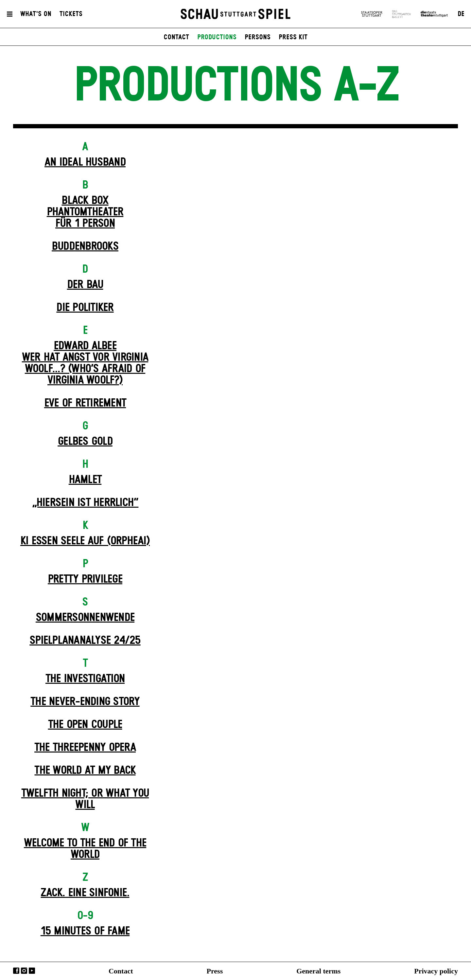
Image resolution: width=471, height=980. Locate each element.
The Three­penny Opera (85, 748)
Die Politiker (85, 308)
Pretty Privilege (85, 579)
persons (258, 37)
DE (461, 14)
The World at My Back (85, 771)
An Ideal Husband (85, 162)
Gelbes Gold (85, 442)
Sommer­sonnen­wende (85, 618)
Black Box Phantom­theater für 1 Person (85, 212)
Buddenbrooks (85, 246)
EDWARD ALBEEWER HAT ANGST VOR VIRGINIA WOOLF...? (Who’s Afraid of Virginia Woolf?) (85, 363)
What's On (36, 14)
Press (215, 971)
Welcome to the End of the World (85, 849)
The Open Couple (85, 725)
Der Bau (85, 285)
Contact (121, 971)
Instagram (24, 971)
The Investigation (85, 679)
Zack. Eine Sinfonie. (85, 893)
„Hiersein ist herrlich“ (85, 503)
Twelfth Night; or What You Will (85, 799)
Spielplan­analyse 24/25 (85, 641)
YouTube (32, 971)
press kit (293, 37)
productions (217, 37)
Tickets (71, 14)
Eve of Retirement (85, 403)
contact (176, 37)
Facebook (16, 971)
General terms (318, 971)
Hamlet (85, 480)
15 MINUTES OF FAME (85, 931)
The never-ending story (85, 702)
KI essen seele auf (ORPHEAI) (85, 541)
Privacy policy (436, 971)
